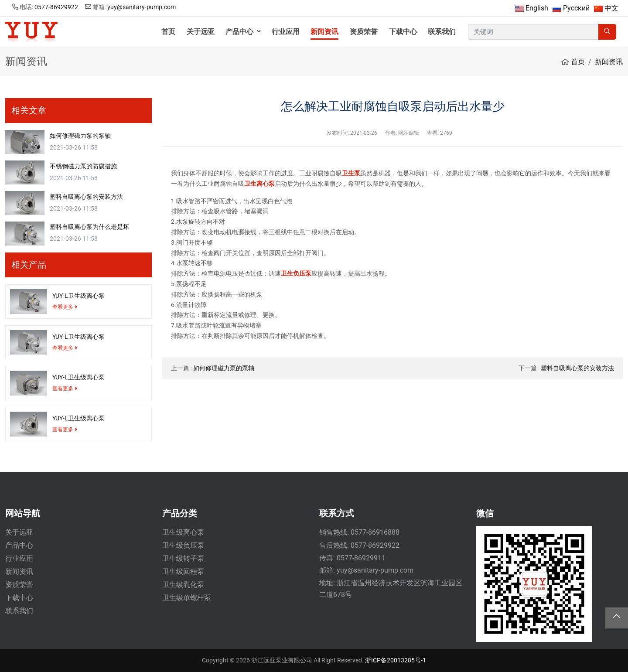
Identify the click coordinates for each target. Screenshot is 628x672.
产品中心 (239, 32)
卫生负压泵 (296, 273)
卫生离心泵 (259, 184)
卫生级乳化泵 (183, 585)
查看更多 (63, 307)
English (537, 8)
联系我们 (442, 32)
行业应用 (286, 32)
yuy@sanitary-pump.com (142, 7)
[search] (607, 32)
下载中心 (403, 32)
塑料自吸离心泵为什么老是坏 (89, 227)
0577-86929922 (56, 7)
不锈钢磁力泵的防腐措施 (83, 166)
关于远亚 (201, 32)
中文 (611, 8)
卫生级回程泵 (183, 571)
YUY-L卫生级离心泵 (78, 296)
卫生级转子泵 (183, 558)
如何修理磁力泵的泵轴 (224, 368)
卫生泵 (351, 173)
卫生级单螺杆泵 (187, 598)
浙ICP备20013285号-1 (396, 660)
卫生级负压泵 (183, 545)
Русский (576, 8)
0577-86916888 (375, 532)
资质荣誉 (364, 32)
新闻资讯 (324, 32)
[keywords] (533, 32)
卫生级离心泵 (183, 532)
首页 (168, 32)
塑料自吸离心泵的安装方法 (577, 368)
